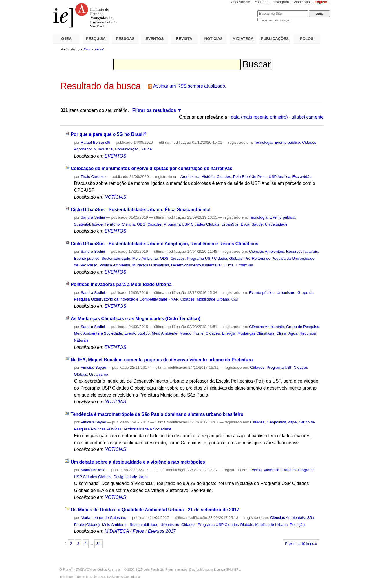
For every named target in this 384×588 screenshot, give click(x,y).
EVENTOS (155, 39)
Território (112, 224)
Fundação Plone (162, 569)
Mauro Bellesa (93, 470)
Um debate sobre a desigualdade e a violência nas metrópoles (138, 462)
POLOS (307, 39)
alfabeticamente (308, 117)
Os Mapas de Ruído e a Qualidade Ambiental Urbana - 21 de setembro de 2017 (155, 510)
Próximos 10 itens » (301, 544)
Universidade (276, 224)
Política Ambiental (115, 265)
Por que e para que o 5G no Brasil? (109, 134)
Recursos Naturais (302, 251)
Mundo (185, 333)
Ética (245, 224)
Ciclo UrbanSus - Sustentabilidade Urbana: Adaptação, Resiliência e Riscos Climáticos (164, 244)
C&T (235, 299)
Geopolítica (277, 422)
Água (293, 333)
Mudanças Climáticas (151, 265)
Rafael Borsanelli (95, 142)
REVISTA (184, 39)
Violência (271, 470)
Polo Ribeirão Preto (250, 177)
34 (98, 544)
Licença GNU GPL (227, 569)
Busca (243, 10)
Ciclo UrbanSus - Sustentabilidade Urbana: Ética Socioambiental (141, 210)
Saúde (146, 149)
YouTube (262, 2)
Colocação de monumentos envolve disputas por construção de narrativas (151, 168)
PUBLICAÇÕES (275, 39)
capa (293, 422)
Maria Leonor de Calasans (103, 518)
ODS (141, 224)
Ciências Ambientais (266, 251)
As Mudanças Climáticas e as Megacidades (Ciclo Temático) (136, 319)
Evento (255, 470)
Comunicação (127, 149)
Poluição (297, 525)
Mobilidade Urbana (213, 299)
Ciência (128, 224)
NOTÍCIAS (214, 39)
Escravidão (302, 177)
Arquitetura (190, 177)
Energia (228, 333)
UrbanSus (230, 224)
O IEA (66, 39)
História (208, 177)
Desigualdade (125, 477)
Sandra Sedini (93, 217)
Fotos (138, 531)
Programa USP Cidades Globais (192, 224)
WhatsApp (302, 2)
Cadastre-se (240, 2)
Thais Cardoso (93, 177)
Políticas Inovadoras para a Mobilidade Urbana (121, 284)
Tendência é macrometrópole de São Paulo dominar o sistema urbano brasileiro (157, 414)
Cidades (309, 142)
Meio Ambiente (145, 258)
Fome (198, 333)
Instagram (281, 2)
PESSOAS (125, 39)
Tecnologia (263, 142)
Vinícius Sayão (93, 367)
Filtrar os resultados (154, 110)
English (321, 2)
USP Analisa (279, 177)
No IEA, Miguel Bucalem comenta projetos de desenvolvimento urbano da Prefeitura (162, 360)
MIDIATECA (243, 39)
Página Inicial (94, 49)
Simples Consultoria (126, 577)
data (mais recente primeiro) (259, 117)
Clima (228, 265)
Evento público (287, 142)
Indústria (105, 149)
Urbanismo (286, 293)
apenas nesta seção (276, 20)
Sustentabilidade (88, 224)
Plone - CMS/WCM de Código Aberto (90, 569)
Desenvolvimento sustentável (196, 265)
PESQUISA (96, 39)
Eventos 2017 (162, 531)
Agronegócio (85, 149)
